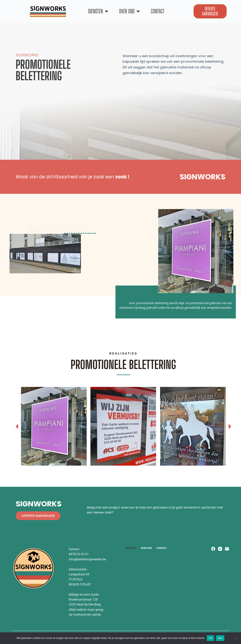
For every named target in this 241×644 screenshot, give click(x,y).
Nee (220, 638)
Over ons (129, 11)
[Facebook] (213, 549)
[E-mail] (227, 549)
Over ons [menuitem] (146, 548)
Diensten (98, 11)
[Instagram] (220, 549)
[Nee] (236, 638)
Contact (158, 11)
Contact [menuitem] (162, 548)
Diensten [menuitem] (131, 548)
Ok (210, 638)
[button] (17, 426)
